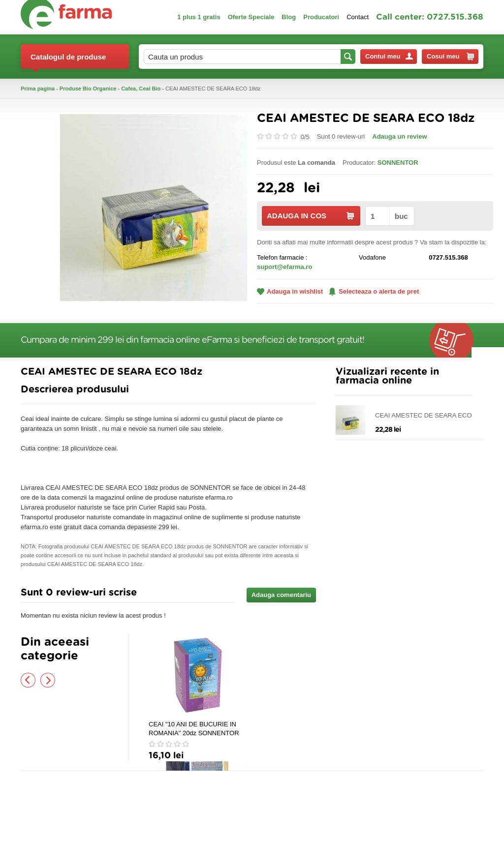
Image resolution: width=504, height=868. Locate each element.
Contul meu (389, 56)
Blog (289, 17)
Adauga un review (399, 136)
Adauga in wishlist (290, 291)
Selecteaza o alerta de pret (374, 292)
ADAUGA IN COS (310, 216)
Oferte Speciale (251, 17)
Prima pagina (38, 89)
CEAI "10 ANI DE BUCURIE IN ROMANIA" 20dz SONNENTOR (194, 729)
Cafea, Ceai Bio (141, 89)
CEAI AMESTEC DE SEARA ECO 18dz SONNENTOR (424, 416)
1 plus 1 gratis (199, 17)
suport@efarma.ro (284, 267)
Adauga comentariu (281, 595)
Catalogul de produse (68, 61)
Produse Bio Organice (88, 89)
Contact (358, 17)
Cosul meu (450, 57)
